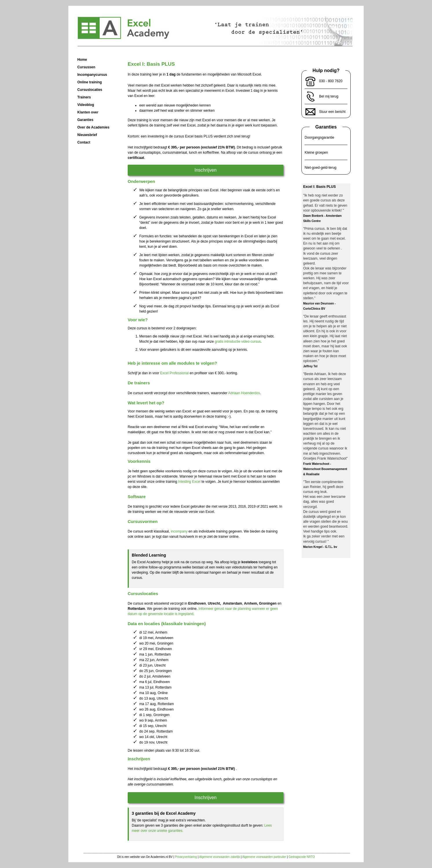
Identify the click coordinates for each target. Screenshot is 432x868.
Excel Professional (174, 373)
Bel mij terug (329, 96)
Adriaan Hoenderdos (244, 393)
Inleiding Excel (189, 482)
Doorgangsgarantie (319, 137)
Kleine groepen (316, 153)
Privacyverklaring (186, 857)
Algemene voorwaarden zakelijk (220, 857)
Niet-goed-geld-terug (321, 168)
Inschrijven (206, 170)
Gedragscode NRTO (302, 857)
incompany (179, 531)
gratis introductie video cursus (238, 342)
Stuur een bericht (332, 112)
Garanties (326, 127)
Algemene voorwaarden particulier (264, 857)
